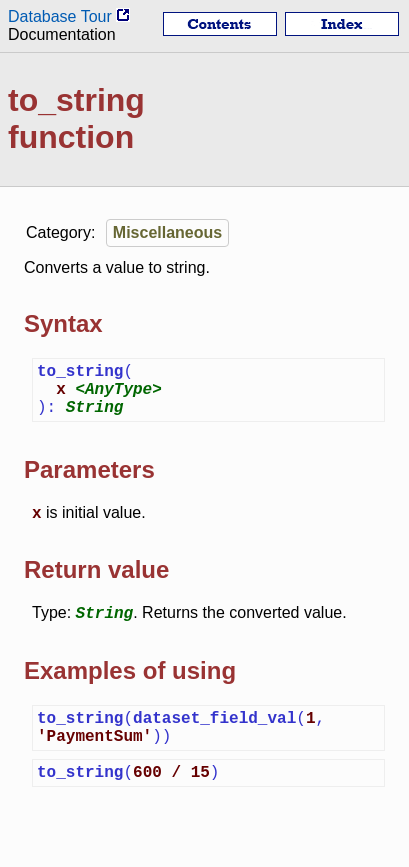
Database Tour (69, 16)
